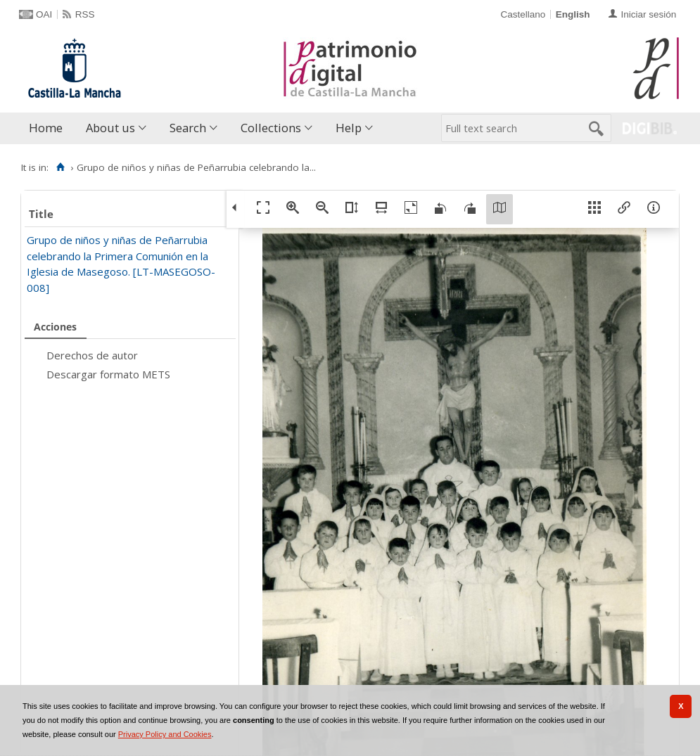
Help (349, 128)
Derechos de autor (92, 355)
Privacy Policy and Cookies (165, 734)
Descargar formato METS (108, 374)
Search (188, 128)
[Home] (60, 167)
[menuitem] (49, 128)
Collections (271, 128)
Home (46, 128)
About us (110, 128)
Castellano (523, 14)
